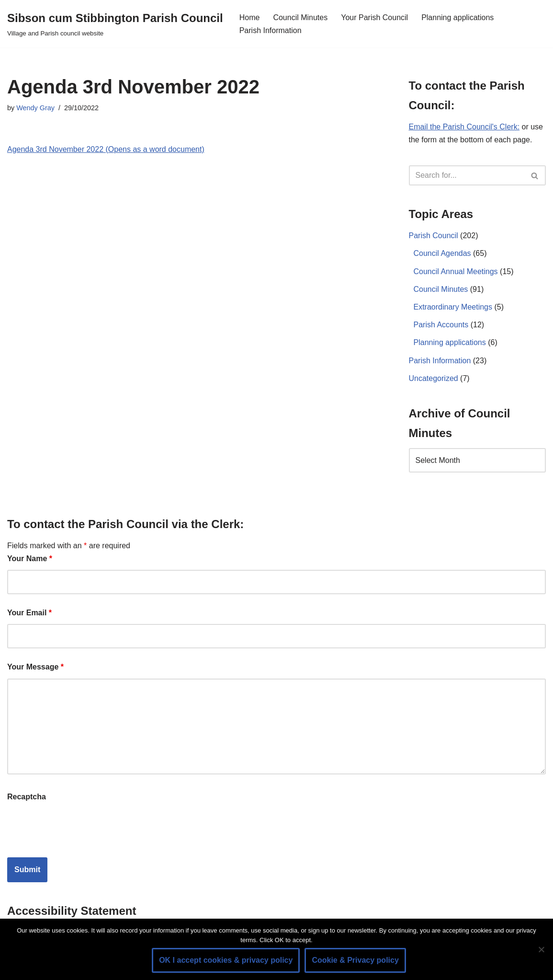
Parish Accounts (441, 325)
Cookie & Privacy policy (355, 960)
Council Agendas (442, 253)
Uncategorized (434, 378)
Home (250, 17)
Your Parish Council (374, 17)
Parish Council (434, 236)
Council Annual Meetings (456, 271)
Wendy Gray (35, 108)
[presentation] (80, 827)
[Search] (467, 175)
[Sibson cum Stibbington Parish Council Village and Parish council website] (115, 24)
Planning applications (457, 17)
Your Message (35, 667)
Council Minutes (300, 17)
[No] (541, 949)
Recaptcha (27, 797)
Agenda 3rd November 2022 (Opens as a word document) (106, 149)
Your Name (30, 559)
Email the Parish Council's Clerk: (464, 127)
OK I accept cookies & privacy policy (226, 960)
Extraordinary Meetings (453, 307)
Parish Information (271, 30)
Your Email (29, 613)
